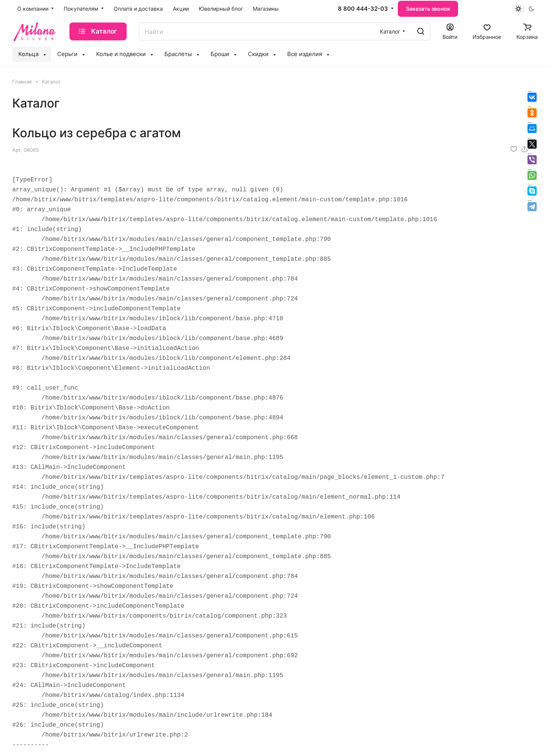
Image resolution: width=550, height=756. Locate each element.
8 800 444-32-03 (363, 9)
